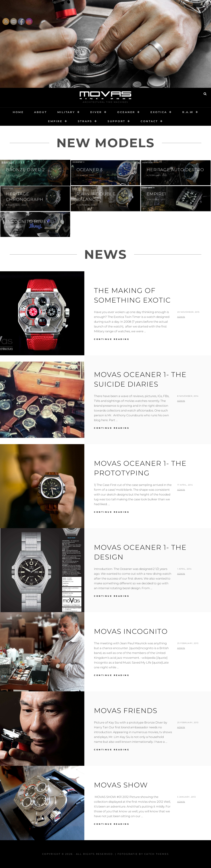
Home (18, 112)
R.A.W (188, 112)
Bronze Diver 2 (25, 170)
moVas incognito (131, 631)
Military (66, 112)
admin (181, 317)
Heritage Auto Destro (175, 170)
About (41, 112)
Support (116, 121)
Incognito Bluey (28, 221)
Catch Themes (157, 854)
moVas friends (126, 711)
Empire (55, 121)
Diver (96, 112)
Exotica (159, 112)
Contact (149, 121)
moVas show (121, 785)
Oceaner (126, 112)
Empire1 (156, 194)
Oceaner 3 (90, 170)
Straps (85, 121)
